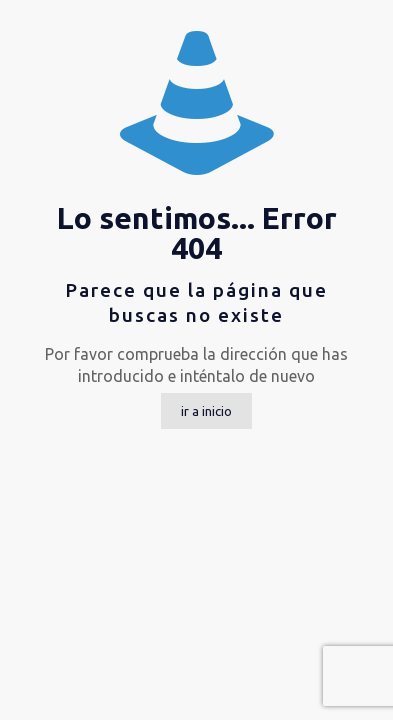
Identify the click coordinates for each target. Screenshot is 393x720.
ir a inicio (206, 411)
